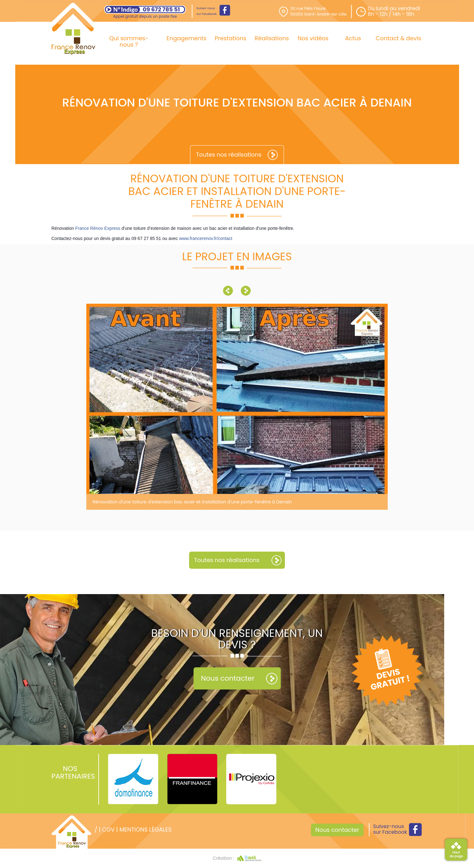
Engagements (187, 38)
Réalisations (272, 38)
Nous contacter (228, 678)
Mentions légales (145, 829)
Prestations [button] (231, 38)
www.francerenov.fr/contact (206, 238)
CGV (108, 829)
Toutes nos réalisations (229, 155)
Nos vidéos (313, 38)
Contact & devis (398, 38)
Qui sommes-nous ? (129, 41)
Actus (353, 38)
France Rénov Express (98, 228)
